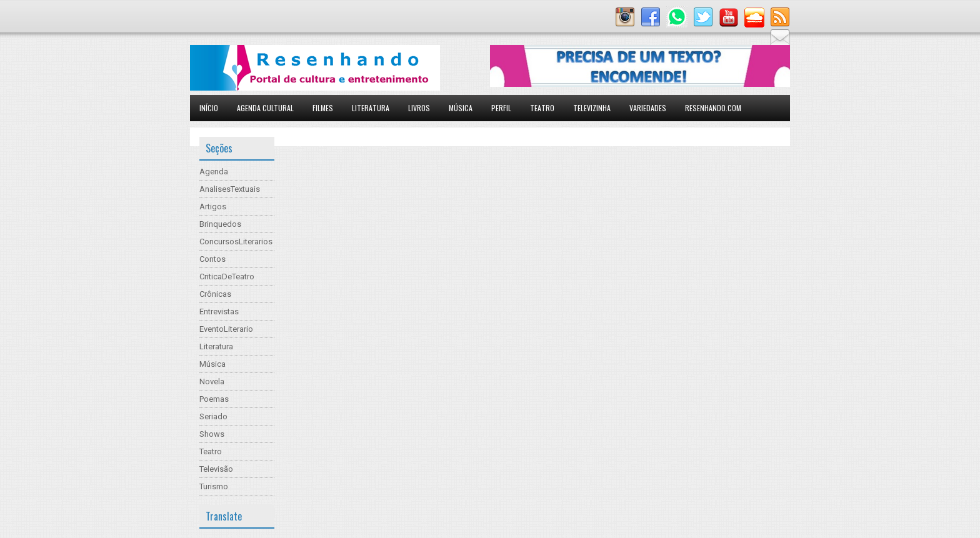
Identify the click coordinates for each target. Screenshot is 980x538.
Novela (212, 381)
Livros (419, 108)
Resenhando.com (713, 108)
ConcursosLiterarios (236, 242)
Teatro (542, 108)
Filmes (323, 108)
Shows (212, 434)
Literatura (371, 108)
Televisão (216, 469)
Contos (212, 259)
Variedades (648, 108)
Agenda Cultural (265, 108)
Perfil (501, 108)
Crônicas (215, 294)
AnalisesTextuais (230, 189)
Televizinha (592, 108)
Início (209, 108)
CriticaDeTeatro (227, 276)
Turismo (214, 486)
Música (461, 108)
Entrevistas (219, 311)
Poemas (214, 399)
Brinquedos (220, 224)
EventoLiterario (226, 329)
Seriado (213, 416)
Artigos (213, 207)
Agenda (214, 172)
